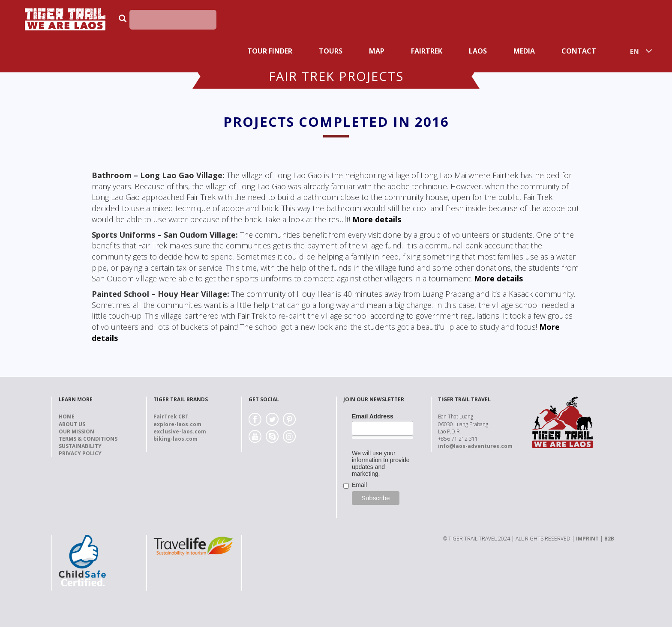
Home (67, 417)
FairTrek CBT (171, 417)
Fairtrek (427, 51)
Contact (579, 51)
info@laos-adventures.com (475, 446)
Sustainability (80, 446)
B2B (609, 539)
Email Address (373, 416)
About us (72, 424)
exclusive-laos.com (180, 431)
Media (524, 51)
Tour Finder (270, 51)
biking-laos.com (175, 439)
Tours (331, 51)
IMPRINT (587, 539)
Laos (478, 51)
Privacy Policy (80, 453)
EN (634, 51)
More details (377, 219)
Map (377, 51)
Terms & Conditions (88, 439)
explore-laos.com (177, 424)
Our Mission (76, 431)
